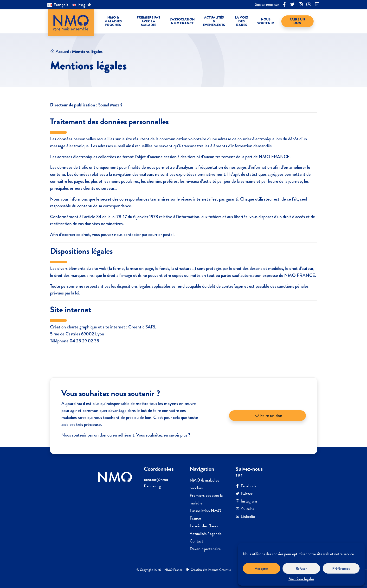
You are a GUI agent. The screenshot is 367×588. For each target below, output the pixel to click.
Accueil (62, 51)
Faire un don (268, 415)
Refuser (301, 568)
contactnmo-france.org (157, 483)
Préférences (341, 568)
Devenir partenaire (205, 549)
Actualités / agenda (206, 534)
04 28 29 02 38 (84, 341)
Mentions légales (301, 579)
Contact (196, 541)
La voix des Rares (204, 526)
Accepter (261, 568)
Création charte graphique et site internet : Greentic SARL (103, 327)
